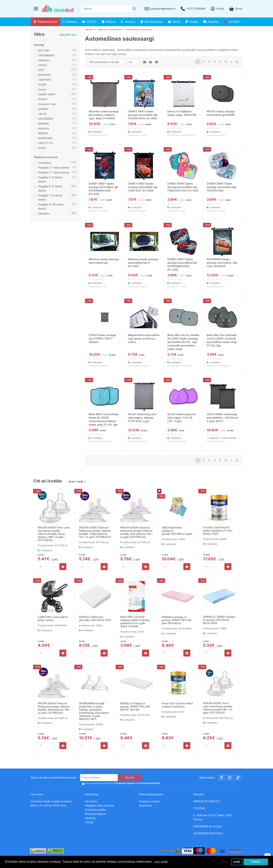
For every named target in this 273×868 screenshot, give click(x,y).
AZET (41, 70)
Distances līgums (96, 814)
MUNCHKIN (45, 138)
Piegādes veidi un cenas (99, 805)
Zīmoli (174, 22)
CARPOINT (45, 80)
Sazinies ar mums (149, 801)
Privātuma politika (96, 810)
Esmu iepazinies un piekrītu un (122, 783)
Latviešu (232, 21)
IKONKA (43, 109)
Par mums (91, 801)
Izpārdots (44, 213)
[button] (233, 22)
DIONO (42, 85)
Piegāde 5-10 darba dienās (50, 188)
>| (237, 62)
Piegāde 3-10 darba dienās (50, 179)
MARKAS (44, 124)
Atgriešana (145, 805)
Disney (42, 89)
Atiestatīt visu (68, 35)
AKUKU (43, 65)
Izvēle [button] (237, 862)
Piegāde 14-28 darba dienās (51, 207)
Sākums (89, 29)
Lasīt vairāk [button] (161, 862)
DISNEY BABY (47, 94)
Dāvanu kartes (152, 22)
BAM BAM (44, 75)
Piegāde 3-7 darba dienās (54, 168)
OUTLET (89, 22)
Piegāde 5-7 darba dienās (54, 172)
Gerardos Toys (47, 104)
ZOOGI (42, 148)
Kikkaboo (44, 60)
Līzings (192, 22)
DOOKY (43, 99)
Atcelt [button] (224, 862)
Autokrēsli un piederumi (110, 29)
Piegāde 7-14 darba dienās (50, 197)
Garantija (90, 818)
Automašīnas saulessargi (139, 29)
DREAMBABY (46, 55)
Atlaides (70, 22)
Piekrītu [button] (256, 862)
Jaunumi (128, 22)
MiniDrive (44, 128)
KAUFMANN (46, 119)
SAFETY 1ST (46, 143)
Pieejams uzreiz (45, 22)
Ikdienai (109, 22)
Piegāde (211, 22)
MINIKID (43, 133)
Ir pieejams (45, 163)
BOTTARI (44, 51)
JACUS (42, 114)
